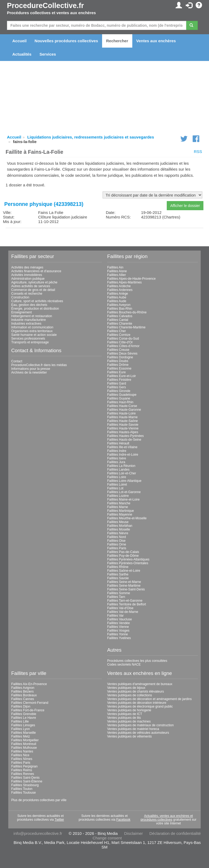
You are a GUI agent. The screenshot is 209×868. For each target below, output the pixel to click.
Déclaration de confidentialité (175, 833)
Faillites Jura (116, 462)
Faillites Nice (20, 755)
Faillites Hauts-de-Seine (124, 440)
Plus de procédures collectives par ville (39, 800)
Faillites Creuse (118, 350)
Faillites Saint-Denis (25, 778)
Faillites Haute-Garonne (124, 410)
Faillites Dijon (21, 706)
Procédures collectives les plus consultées (137, 661)
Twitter (59, 820)
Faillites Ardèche (119, 286)
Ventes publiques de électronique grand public (140, 706)
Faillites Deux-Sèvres (122, 354)
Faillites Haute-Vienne (123, 428)
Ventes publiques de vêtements (129, 736)
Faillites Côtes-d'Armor (123, 346)
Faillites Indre (117, 451)
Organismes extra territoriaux (32, 331)
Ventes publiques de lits (124, 718)
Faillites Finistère (119, 380)
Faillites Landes (118, 470)
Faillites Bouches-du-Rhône (127, 312)
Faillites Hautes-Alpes (123, 432)
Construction (20, 297)
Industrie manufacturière (28, 320)
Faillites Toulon (22, 789)
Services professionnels (28, 339)
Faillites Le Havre (24, 718)
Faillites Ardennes (120, 290)
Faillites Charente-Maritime (126, 327)
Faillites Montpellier (25, 740)
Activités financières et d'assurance (36, 271)
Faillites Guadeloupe (122, 395)
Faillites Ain (115, 267)
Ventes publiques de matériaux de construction (140, 725)
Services (48, 54)
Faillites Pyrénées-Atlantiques (128, 559)
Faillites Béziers (22, 692)
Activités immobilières (27, 275)
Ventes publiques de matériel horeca (133, 729)
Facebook (123, 820)
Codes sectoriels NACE (124, 665)
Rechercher (117, 41)
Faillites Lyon (21, 729)
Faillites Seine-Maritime (124, 586)
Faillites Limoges (23, 725)
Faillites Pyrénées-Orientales (128, 563)
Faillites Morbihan (120, 526)
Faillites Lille (20, 721)
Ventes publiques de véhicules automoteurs (138, 733)
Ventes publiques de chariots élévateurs (136, 692)
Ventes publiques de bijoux (126, 688)
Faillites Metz (21, 736)
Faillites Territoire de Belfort (127, 604)
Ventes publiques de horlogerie (129, 710)
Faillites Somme (119, 593)
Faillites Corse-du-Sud (123, 339)
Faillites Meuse (118, 522)
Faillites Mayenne (120, 514)
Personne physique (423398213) (44, 204)
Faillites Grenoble (24, 714)
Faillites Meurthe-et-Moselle (127, 518)
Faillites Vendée (119, 623)
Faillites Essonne (119, 368)
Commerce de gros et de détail (33, 290)
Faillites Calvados (120, 316)
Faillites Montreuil (24, 744)
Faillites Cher (117, 331)
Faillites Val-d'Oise (120, 608)
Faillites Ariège (118, 294)
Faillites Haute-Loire (121, 413)
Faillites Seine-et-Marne (124, 582)
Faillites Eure (116, 372)
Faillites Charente (120, 324)
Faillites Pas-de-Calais (123, 552)
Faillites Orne (117, 544)
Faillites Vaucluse (119, 619)
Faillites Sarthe (118, 574)
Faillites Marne (118, 507)
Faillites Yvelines (119, 638)
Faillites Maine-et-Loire (123, 500)
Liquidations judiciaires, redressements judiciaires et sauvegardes (91, 137)
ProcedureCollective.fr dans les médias (39, 365)
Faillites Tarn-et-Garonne (125, 601)
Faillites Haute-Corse (122, 406)
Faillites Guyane (119, 398)
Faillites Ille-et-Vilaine (122, 447)
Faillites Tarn (116, 597)
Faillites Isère (117, 458)
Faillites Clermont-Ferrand (30, 703)
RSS (198, 151)
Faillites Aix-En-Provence (29, 684)
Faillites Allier (117, 275)
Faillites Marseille (24, 733)
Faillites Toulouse (24, 793)
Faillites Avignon (23, 688)
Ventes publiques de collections (129, 695)
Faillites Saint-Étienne (27, 781)
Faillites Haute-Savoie (123, 425)
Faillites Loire (117, 477)
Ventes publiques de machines (129, 721)
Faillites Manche (119, 503)
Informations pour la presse (31, 369)
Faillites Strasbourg (25, 785)
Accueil (19, 41)
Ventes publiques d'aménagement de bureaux (140, 684)
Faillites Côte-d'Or (120, 342)
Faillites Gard (117, 383)
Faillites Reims (22, 770)
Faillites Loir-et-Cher (122, 473)
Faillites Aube (117, 297)
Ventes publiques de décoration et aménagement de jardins (149, 699)
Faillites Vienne (118, 627)
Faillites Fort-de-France (28, 710)
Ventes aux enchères (156, 41)
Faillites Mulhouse (24, 748)
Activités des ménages (27, 267)
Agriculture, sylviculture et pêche (34, 282)
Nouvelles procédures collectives (66, 41)
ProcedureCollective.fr (45, 6)
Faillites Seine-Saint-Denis (126, 589)
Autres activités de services (31, 286)
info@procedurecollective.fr (38, 833)
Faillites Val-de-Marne (123, 612)
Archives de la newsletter (29, 372)
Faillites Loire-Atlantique (124, 481)
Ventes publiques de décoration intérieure (137, 703)
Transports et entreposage (30, 342)
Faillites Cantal (118, 320)
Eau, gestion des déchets (29, 305)
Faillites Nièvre (118, 533)
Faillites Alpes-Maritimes (124, 282)
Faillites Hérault (118, 443)
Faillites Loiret (117, 485)
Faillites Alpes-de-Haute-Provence (131, 279)
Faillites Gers (117, 387)
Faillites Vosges (118, 631)
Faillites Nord (117, 537)
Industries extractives (26, 324)
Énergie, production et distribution (35, 309)
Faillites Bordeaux (24, 695)
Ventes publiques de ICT (125, 714)
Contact (17, 361)
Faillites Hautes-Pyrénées (125, 436)
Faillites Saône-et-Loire (124, 571)
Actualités (22, 54)
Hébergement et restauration (32, 316)
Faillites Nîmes (22, 759)
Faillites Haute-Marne (122, 417)
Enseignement (22, 312)
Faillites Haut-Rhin (120, 402)
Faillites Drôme (118, 365)
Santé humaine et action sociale (34, 335)
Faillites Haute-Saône (123, 421)
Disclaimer (134, 833)
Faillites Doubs (118, 361)
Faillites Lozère (118, 496)
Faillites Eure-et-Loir (121, 376)
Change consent (107, 838)
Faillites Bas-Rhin (120, 309)
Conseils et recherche (27, 294)
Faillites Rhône (118, 567)
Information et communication (32, 327)
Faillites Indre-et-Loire (123, 455)
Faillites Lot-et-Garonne (124, 492)
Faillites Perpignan (24, 766)
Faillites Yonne (117, 634)
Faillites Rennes (23, 774)
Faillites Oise (116, 541)
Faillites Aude (117, 301)
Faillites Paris (117, 548)
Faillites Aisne (117, 271)
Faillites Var (115, 616)
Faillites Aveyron (119, 305)
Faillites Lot (115, 488)
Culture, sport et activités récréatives (37, 301)
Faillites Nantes (22, 751)
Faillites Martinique (121, 511)
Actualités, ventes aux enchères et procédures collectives (167, 818)
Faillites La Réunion (121, 466)
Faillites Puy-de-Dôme (123, 556)
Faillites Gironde (119, 391)
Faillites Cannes (23, 699)
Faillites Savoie (118, 578)
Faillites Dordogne (120, 357)
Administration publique (28, 279)
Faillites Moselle (119, 529)
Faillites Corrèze (119, 335)
